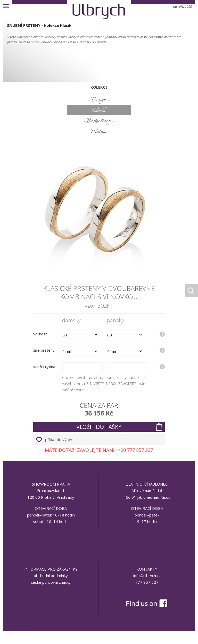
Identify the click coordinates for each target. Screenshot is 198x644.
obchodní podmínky (51, 575)
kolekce (99, 87)
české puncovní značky (51, 582)
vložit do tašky (99, 427)
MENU (6, 6)
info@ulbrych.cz (147, 575)
